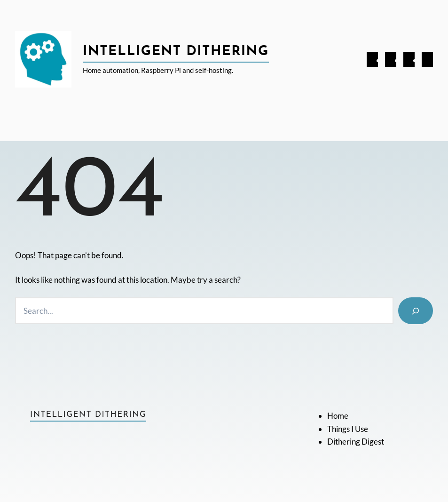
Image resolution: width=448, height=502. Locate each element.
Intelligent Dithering (176, 52)
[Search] (416, 311)
